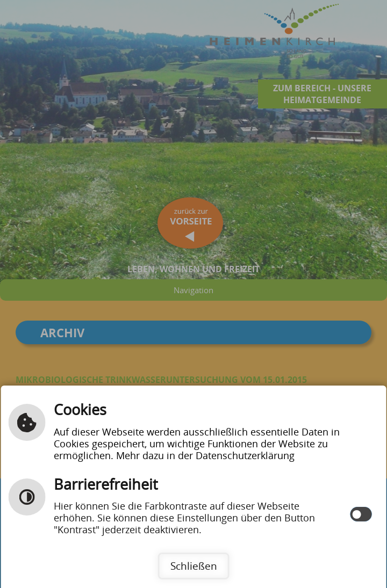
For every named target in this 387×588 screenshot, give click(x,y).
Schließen (194, 566)
